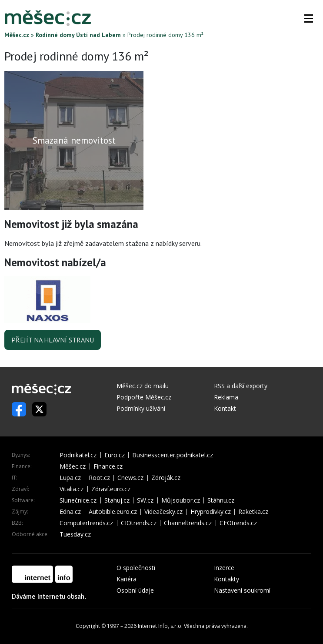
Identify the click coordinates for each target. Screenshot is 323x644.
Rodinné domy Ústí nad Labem (78, 35)
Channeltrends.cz (188, 523)
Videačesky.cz (163, 512)
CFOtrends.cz (238, 523)
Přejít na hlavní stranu (53, 340)
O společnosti (136, 568)
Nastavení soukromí (242, 590)
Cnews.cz (130, 478)
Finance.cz (108, 466)
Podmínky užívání (141, 408)
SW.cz (145, 500)
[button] (309, 18)
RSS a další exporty (241, 386)
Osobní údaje (135, 590)
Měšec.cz (17, 35)
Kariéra (127, 579)
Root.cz (99, 478)
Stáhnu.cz (221, 500)
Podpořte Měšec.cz (144, 397)
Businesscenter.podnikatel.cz (173, 455)
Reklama (226, 397)
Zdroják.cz (166, 478)
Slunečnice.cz (78, 500)
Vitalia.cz (72, 489)
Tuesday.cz (75, 534)
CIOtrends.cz (139, 523)
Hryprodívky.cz (211, 512)
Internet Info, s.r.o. (160, 626)
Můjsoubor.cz (181, 500)
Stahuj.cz (117, 500)
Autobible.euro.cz (113, 512)
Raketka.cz (253, 512)
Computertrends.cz (86, 523)
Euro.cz (115, 455)
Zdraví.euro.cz (111, 489)
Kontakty (226, 579)
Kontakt (225, 408)
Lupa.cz (70, 478)
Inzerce (224, 568)
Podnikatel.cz (78, 455)
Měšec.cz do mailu (143, 386)
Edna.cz (70, 512)
